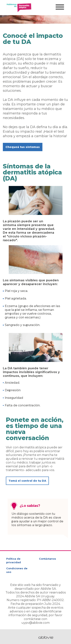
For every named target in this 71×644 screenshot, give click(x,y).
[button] (23, 147)
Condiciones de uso (17, 570)
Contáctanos (48, 559)
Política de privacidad (14, 560)
